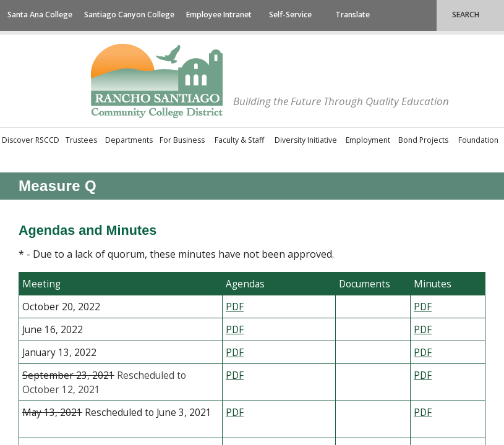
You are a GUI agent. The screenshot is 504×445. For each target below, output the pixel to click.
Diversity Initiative (306, 140)
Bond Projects (423, 140)
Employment (368, 140)
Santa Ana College (40, 15)
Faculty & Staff (239, 140)
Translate (352, 15)
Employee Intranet (219, 15)
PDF (235, 353)
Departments (129, 140)
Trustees (81, 140)
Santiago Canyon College (129, 15)
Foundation (478, 140)
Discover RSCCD (31, 140)
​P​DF (235, 307)
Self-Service (290, 15)
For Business (182, 140)
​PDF (423, 307)
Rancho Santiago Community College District (157, 81)
